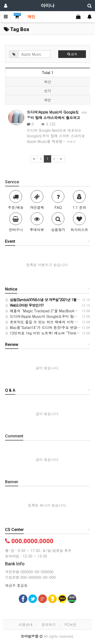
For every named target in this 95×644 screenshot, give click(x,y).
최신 (48, 82)
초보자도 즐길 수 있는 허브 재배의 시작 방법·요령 (48, 322)
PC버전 (71, 625)
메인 (31, 17)
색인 (48, 100)
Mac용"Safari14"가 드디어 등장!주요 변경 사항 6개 (49, 327)
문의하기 (49, 625)
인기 (48, 91)
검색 (72, 54)
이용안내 (26, 625)
